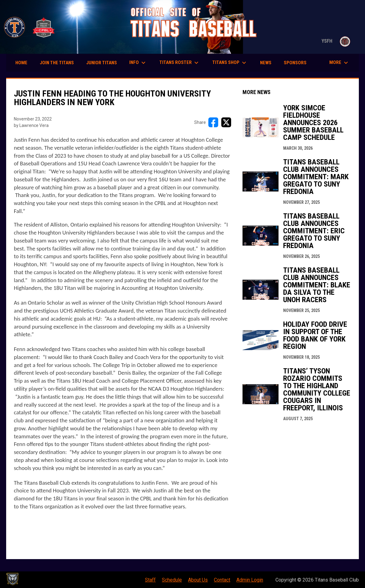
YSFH (337, 41)
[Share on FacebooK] (213, 122)
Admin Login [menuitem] (250, 580)
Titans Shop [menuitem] (230, 63)
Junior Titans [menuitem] (102, 63)
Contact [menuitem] (222, 580)
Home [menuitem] (21, 63)
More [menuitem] (339, 63)
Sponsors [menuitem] (295, 63)
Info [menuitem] (138, 63)
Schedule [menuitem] (172, 580)
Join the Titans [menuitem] (57, 63)
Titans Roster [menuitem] (180, 63)
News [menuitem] (266, 63)
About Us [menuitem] (198, 580)
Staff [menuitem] (150, 580)
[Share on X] (226, 122)
